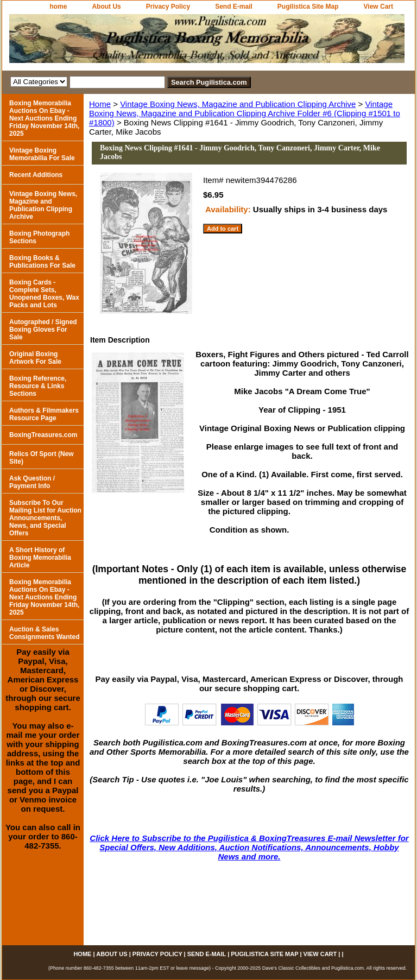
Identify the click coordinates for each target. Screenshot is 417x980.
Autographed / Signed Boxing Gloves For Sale (43, 330)
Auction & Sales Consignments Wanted (45, 633)
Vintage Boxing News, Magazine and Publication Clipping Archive (238, 104)
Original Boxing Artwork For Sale (35, 358)
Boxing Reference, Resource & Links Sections (38, 386)
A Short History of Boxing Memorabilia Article (40, 558)
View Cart (378, 7)
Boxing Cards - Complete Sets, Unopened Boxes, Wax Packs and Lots (44, 294)
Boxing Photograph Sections (39, 237)
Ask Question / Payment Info (32, 482)
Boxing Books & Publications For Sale (42, 262)
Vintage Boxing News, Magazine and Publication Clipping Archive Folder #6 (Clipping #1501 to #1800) (245, 113)
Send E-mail (234, 7)
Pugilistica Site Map (308, 7)
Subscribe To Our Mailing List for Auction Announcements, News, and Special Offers (45, 518)
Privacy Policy (168, 7)
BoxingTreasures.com (43, 435)
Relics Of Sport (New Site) (42, 458)
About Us (106, 7)
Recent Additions (36, 175)
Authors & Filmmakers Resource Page (44, 414)
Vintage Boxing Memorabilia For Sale (42, 154)
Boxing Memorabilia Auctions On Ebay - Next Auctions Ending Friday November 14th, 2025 (44, 118)
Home (100, 104)
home (58, 7)
